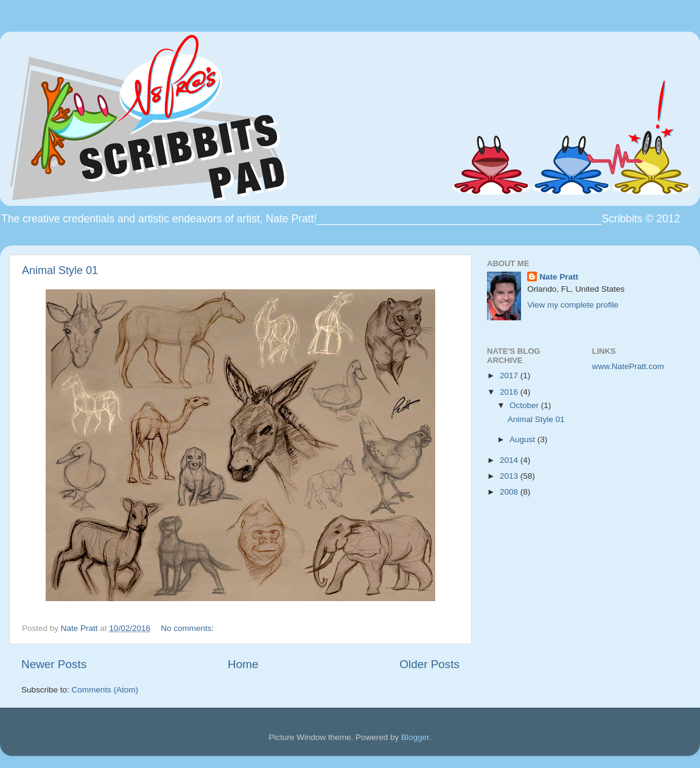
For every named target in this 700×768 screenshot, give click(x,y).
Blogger (415, 737)
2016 (510, 392)
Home (243, 664)
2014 (510, 460)
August (523, 439)
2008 (510, 492)
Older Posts (429, 664)
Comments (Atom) (105, 690)
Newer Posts (54, 664)
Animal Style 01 (60, 270)
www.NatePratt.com (628, 366)
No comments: (188, 628)
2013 (510, 476)
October (525, 405)
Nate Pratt (559, 277)
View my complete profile (573, 305)
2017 (510, 375)
